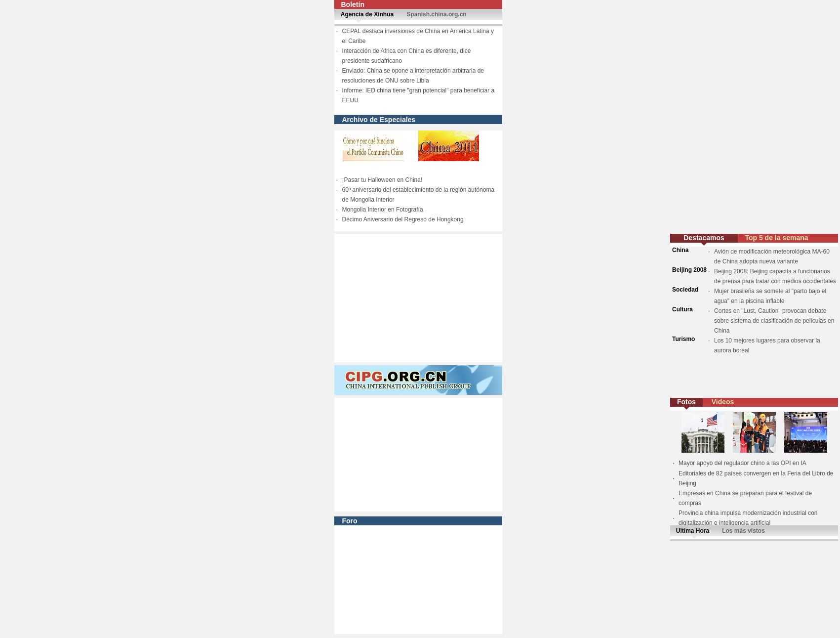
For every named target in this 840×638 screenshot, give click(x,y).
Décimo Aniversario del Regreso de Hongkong (403, 219)
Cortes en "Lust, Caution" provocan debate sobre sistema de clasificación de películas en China (774, 321)
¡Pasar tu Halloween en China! (382, 180)
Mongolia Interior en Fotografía (383, 210)
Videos (723, 402)
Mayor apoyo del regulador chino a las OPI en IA (742, 463)
